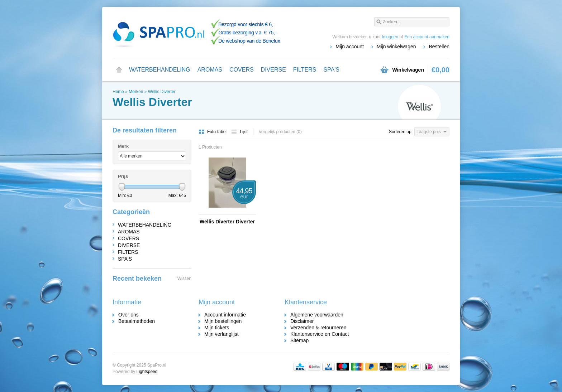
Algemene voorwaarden (317, 315)
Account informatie (225, 315)
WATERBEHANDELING (160, 70)
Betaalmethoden (137, 321)
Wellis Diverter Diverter (227, 222)
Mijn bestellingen (223, 321)
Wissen (184, 279)
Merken (136, 92)
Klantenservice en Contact (320, 334)
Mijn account (350, 47)
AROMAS (210, 70)
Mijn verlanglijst (222, 334)
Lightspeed (147, 372)
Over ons (128, 315)
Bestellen (439, 47)
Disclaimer (302, 321)
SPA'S (331, 70)
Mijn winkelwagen (396, 47)
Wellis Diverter (162, 92)
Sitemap (299, 340)
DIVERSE (273, 70)
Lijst (239, 132)
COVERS (242, 70)
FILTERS (305, 70)
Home (119, 70)
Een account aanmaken (427, 37)
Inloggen (390, 37)
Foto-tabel (213, 132)
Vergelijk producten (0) (280, 132)
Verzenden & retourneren (318, 328)
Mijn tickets (217, 328)
